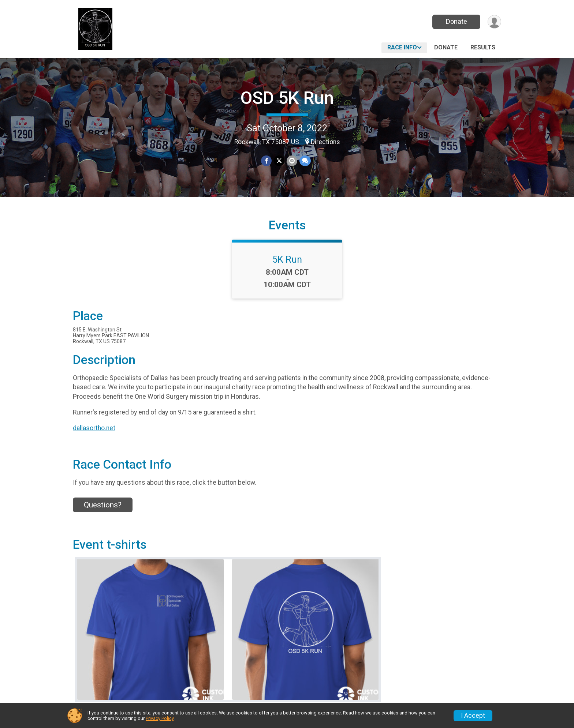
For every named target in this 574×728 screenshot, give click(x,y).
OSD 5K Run (287, 98)
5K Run (287, 259)
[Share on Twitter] (279, 161)
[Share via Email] (292, 161)
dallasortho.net (94, 428)
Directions (325, 142)
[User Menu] (494, 22)
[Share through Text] (305, 161)
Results (483, 47)
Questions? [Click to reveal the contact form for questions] (103, 505)
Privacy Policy (160, 718)
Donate (456, 21)
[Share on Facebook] (266, 161)
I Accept (473, 716)
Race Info (402, 47)
